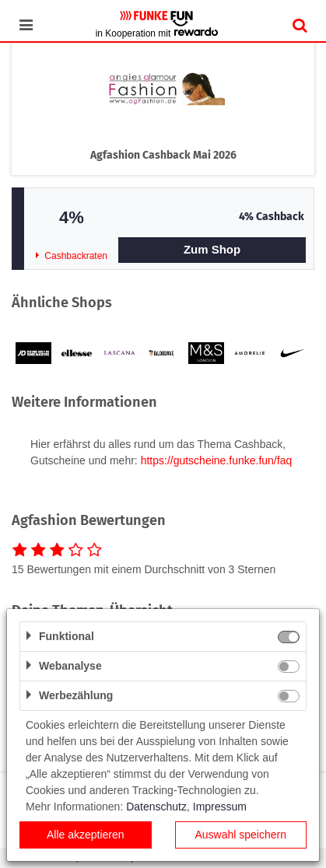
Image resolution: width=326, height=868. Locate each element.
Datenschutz (156, 807)
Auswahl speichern (240, 835)
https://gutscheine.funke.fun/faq (217, 460)
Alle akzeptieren (86, 835)
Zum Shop (212, 249)
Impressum (220, 807)
